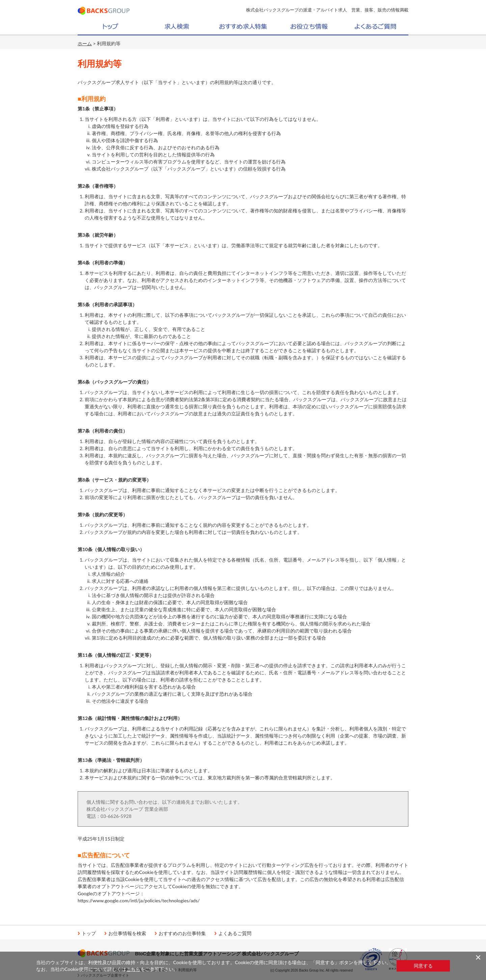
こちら (133, 969)
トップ (89, 933)
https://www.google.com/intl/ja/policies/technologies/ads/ (139, 900)
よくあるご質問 (235, 933)
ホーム (85, 43)
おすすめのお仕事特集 (182, 933)
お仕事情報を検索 (127, 933)
